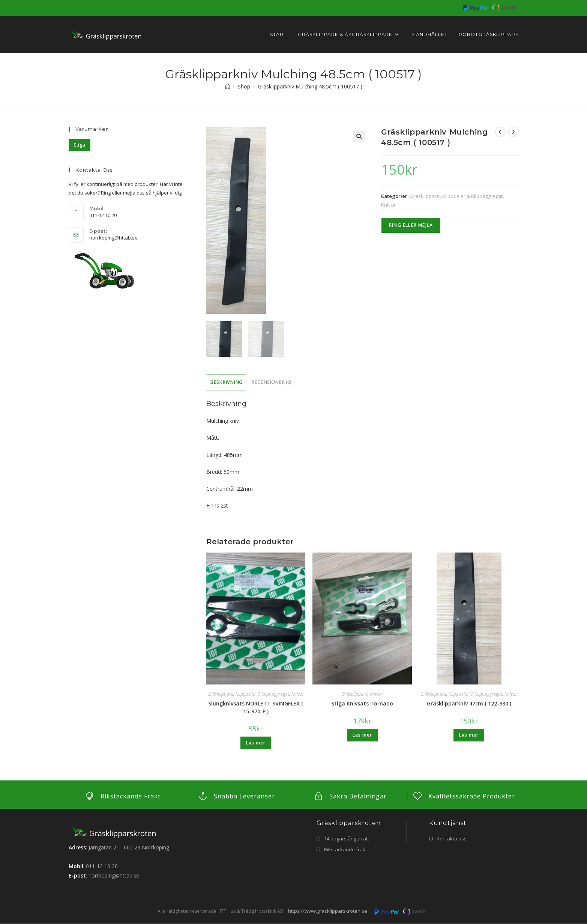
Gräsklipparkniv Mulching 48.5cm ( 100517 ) (310, 86)
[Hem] (228, 86)
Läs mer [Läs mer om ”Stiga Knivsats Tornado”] (362, 735)
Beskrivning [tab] (226, 383)
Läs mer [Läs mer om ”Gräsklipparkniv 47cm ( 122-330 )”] (469, 735)
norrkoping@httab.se (113, 238)
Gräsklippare (425, 196)
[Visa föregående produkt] (500, 132)
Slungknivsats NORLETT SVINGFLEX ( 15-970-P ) (256, 708)
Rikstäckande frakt (345, 850)
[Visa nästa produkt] (513, 132)
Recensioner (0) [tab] (271, 383)
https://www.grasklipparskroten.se (328, 911)
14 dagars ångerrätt (347, 839)
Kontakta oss (452, 839)
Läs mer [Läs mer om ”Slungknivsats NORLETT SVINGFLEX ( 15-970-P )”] (256, 743)
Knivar (388, 205)
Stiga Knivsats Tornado (362, 704)
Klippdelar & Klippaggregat (472, 196)
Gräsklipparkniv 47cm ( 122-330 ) (469, 704)
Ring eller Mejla (411, 225)
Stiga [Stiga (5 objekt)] (80, 145)
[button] (359, 136)
